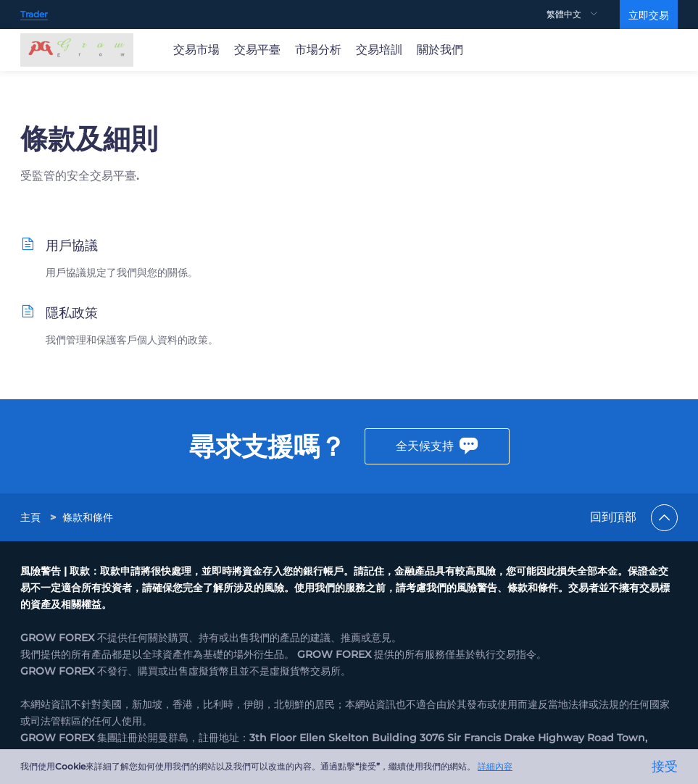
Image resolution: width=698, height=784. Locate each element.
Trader (34, 14)
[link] (32, 517)
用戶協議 (72, 246)
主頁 (30, 517)
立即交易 (649, 15)
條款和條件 (88, 517)
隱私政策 (72, 313)
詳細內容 (495, 766)
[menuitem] (583, 14)
